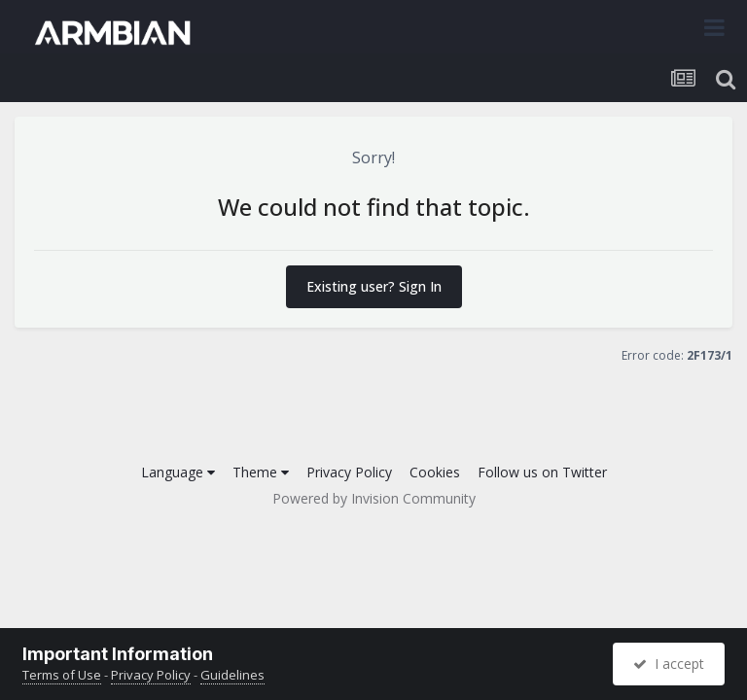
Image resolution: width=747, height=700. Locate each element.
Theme (261, 472)
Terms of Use (62, 675)
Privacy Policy (349, 472)
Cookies (435, 472)
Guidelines (232, 675)
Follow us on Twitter (542, 472)
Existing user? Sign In (374, 286)
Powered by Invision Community (374, 498)
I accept (669, 664)
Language (178, 472)
